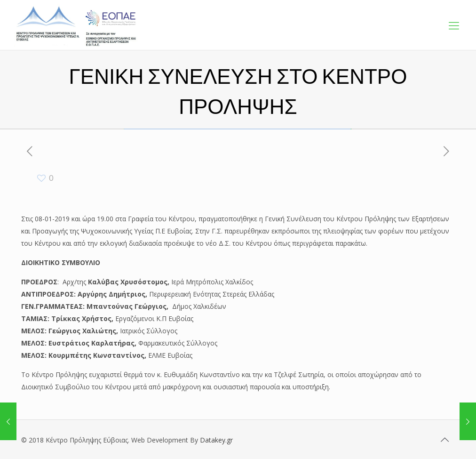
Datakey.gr (216, 440)
